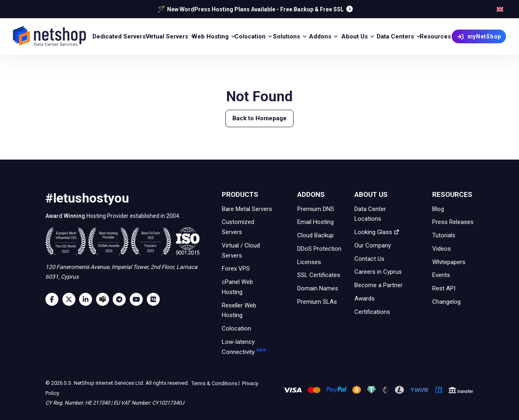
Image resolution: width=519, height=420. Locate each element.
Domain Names (318, 288)
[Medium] (155, 299)
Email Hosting (315, 222)
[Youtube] (138, 299)
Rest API (444, 288)
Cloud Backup (315, 235)
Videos (442, 249)
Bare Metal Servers (247, 209)
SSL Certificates (319, 275)
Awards (365, 298)
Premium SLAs (317, 302)
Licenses (309, 262)
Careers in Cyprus (378, 272)
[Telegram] (121, 299)
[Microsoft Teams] (105, 299)
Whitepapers (449, 262)
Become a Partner (379, 285)
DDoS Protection (319, 249)
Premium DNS (316, 209)
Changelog (446, 302)
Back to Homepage (259, 118)
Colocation (236, 328)
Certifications (372, 311)
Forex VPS (236, 269)
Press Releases (453, 222)
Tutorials (444, 235)
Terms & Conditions (214, 383)
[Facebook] (54, 299)
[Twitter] (71, 299)
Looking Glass (377, 232)
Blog (438, 209)
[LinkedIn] (88, 299)
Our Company (373, 245)
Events (441, 275)
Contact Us (369, 258)
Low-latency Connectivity (248, 352)
